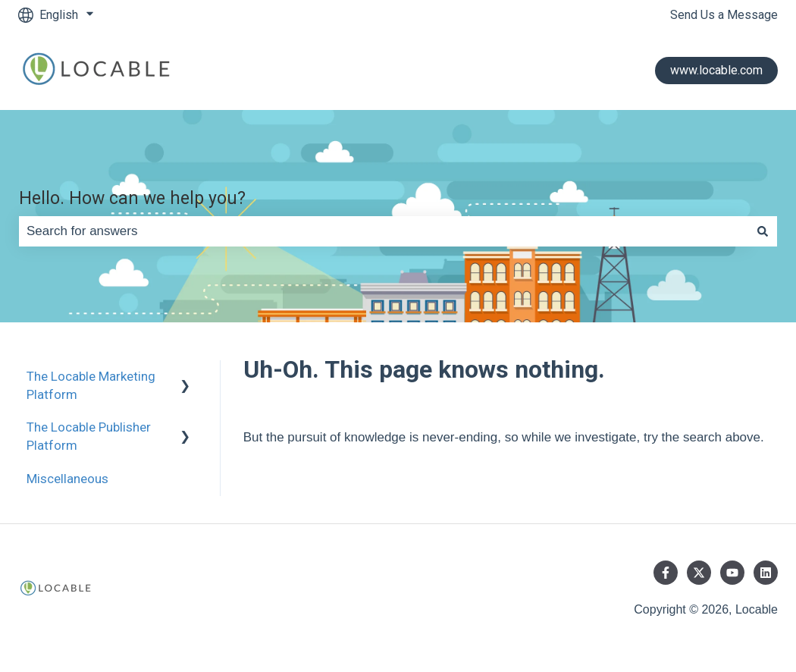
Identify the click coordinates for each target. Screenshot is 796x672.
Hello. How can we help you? (132, 198)
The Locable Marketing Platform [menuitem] (91, 385)
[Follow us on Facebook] (666, 573)
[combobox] (384, 231)
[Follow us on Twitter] (699, 573)
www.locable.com (716, 70)
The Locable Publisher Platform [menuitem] (89, 436)
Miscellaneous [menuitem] (67, 479)
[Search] (763, 231)
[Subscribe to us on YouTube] (732, 573)
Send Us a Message (724, 15)
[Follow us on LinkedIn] (766, 573)
